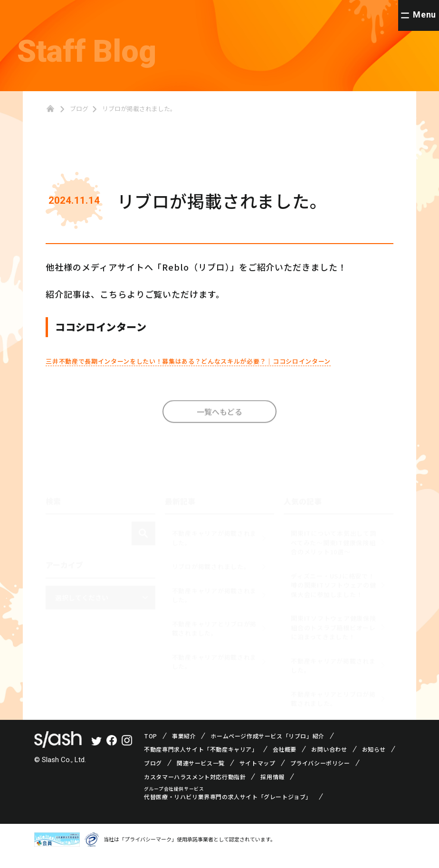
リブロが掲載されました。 (211, 575)
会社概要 (285, 762)
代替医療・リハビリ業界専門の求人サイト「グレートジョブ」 (228, 810)
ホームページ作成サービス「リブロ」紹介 (267, 748)
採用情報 (272, 790)
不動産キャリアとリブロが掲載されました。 (214, 637)
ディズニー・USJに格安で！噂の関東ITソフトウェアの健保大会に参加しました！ (333, 594)
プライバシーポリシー (320, 776)
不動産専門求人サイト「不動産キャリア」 (201, 762)
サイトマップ (258, 776)
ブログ (79, 108)
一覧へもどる (219, 429)
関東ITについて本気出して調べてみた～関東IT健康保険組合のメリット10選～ (333, 551)
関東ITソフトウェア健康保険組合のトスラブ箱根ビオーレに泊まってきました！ (333, 636)
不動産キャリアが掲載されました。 (214, 546)
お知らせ (374, 762)
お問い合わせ (329, 762)
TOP (151, 748)
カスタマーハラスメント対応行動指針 (195, 790)
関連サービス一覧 (201, 776)
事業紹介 (184, 748)
